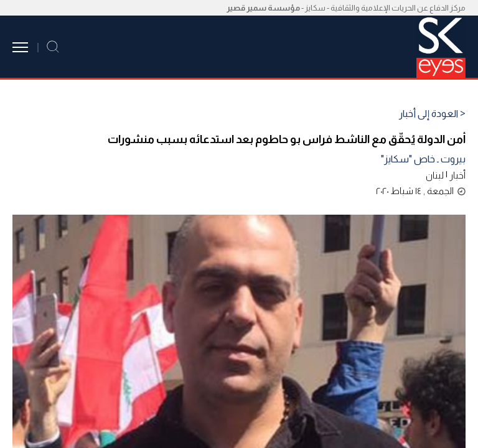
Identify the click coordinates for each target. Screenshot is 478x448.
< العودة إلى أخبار (432, 114)
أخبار (457, 175)
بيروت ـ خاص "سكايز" (423, 159)
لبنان (435, 175)
